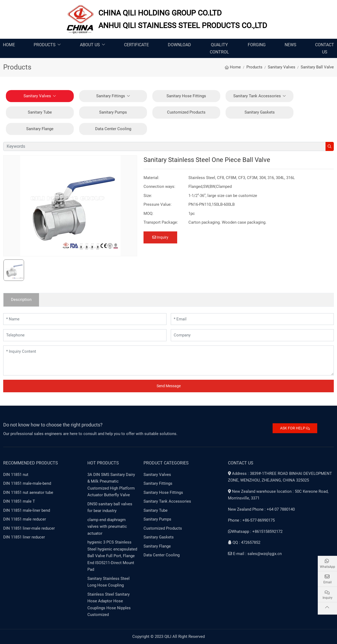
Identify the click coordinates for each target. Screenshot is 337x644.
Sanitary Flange (40, 129)
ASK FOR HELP (295, 428)
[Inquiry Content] (168, 360)
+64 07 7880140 (281, 509)
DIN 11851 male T (19, 501)
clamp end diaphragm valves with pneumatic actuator (107, 527)
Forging (257, 45)
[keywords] (164, 146)
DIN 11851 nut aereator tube (28, 492)
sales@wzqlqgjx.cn (265, 554)
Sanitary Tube (40, 112)
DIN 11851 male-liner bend (27, 510)
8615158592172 (269, 532)
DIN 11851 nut (16, 475)
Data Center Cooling (113, 129)
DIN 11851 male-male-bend (27, 483)
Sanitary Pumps (113, 112)
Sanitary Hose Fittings (186, 96)
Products (45, 45)
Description (21, 300)
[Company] (252, 335)
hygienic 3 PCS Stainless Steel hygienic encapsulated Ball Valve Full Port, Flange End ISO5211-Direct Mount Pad (112, 556)
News (290, 45)
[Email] (252, 319)
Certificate (136, 45)
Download (179, 45)
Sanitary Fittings (111, 96)
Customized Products (186, 112)
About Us (90, 45)
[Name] (85, 319)
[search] (330, 146)
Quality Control (219, 48)
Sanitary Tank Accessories (257, 96)
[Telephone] (85, 335)
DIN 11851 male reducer (25, 519)
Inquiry (160, 237)
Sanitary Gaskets (260, 112)
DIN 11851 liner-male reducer (29, 528)
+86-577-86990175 (259, 520)
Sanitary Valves (37, 96)
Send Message (169, 386)
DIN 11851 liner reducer (24, 537)
